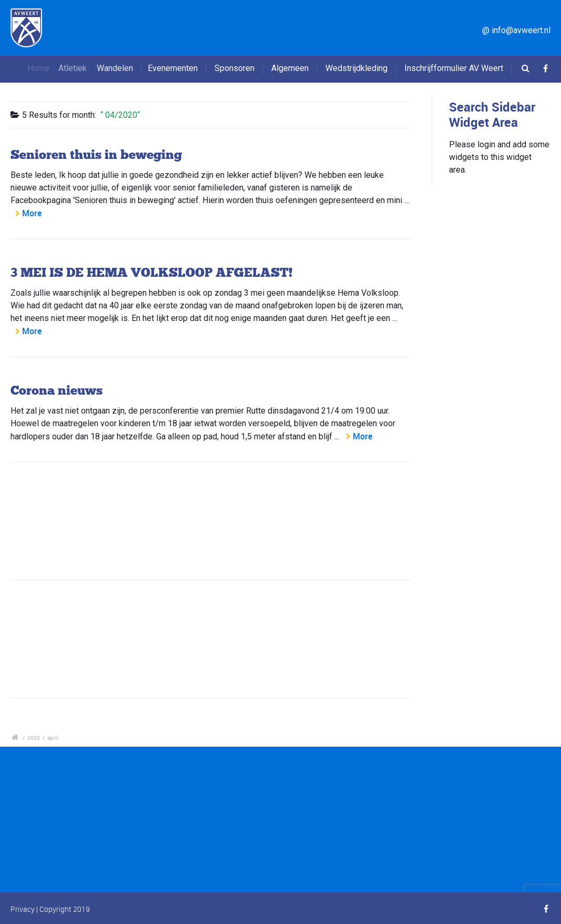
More (32, 213)
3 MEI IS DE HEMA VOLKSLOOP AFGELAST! (151, 272)
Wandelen (124, 68)
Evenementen (176, 68)
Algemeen (290, 68)
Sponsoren (234, 68)
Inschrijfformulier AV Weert (454, 68)
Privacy (23, 909)
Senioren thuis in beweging (96, 154)
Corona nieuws (57, 390)
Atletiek (81, 68)
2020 (34, 738)
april (53, 738)
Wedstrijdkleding (356, 68)
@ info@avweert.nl (516, 30)
